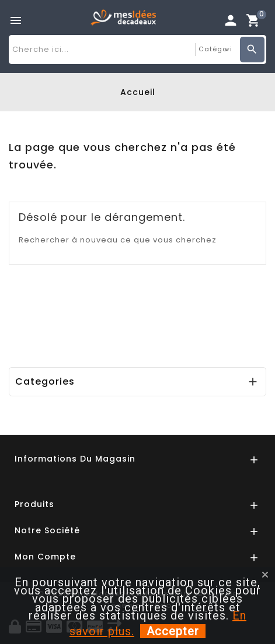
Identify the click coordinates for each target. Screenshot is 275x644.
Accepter (173, 631)
